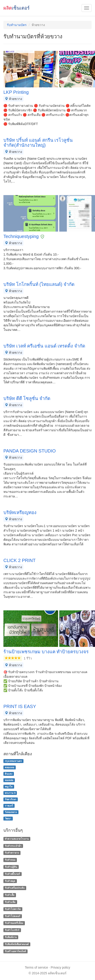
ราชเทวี (9, 806)
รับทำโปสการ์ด (13, 909)
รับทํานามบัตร (17, 25)
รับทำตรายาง (12, 853)
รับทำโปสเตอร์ (13, 916)
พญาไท (9, 787)
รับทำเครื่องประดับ (15, 888)
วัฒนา (8, 818)
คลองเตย (9, 767)
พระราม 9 (10, 793)
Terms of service (36, 967)
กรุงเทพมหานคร (13, 761)
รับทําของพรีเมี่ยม (14, 923)
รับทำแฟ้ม (10, 902)
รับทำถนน (10, 860)
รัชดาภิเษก (10, 799)
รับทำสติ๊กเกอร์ (12, 874)
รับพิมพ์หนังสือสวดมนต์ (17, 944)
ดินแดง (9, 774)
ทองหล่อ (9, 780)
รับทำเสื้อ (10, 895)
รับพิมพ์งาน (11, 937)
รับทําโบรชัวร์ (12, 930)
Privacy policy (61, 967)
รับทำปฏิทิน (11, 867)
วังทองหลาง (11, 812)
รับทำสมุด (10, 881)
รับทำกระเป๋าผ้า (13, 846)
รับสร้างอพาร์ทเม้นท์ (15, 951)
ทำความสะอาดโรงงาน (17, 839)
